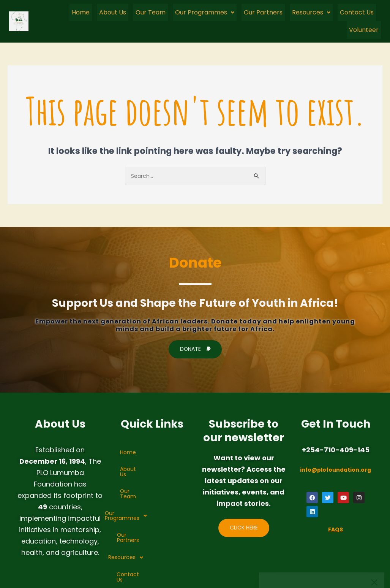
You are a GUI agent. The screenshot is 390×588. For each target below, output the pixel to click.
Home (81, 12)
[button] (205, 12)
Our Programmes (205, 12)
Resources (311, 12)
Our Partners (263, 12)
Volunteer (364, 29)
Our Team (151, 12)
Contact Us (357, 12)
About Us (113, 12)
